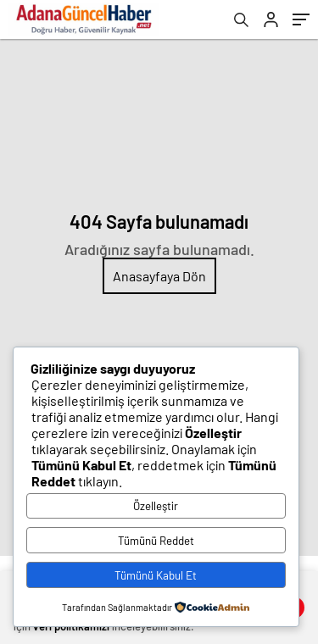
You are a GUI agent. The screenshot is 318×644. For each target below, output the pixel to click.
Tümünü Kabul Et (156, 575)
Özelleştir (156, 506)
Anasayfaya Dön (159, 276)
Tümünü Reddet (156, 541)
